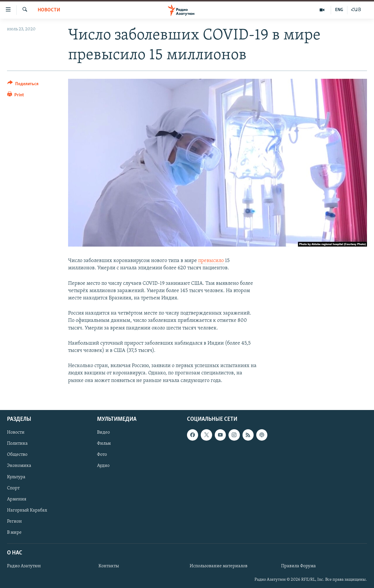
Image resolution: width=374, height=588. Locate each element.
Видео (103, 432)
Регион (14, 521)
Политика (17, 444)
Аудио (103, 466)
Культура (16, 477)
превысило (212, 261)
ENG (339, 10)
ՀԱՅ (356, 10)
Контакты (109, 566)
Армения (17, 499)
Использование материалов (219, 566)
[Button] (23, 85)
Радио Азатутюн (24, 566)
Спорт (13, 488)
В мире (14, 533)
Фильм (104, 444)
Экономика (19, 466)
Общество (17, 455)
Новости (49, 10)
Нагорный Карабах (27, 510)
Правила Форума (298, 566)
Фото (102, 455)
